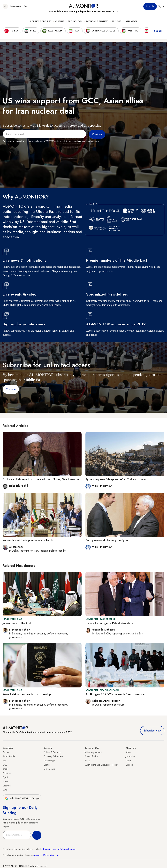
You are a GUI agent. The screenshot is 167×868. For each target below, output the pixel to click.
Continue (11, 389)
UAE (5, 765)
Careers (129, 765)
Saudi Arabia (9, 756)
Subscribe (150, 6)
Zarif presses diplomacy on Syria (107, 540)
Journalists (130, 756)
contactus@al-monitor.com (47, 855)
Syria (5, 790)
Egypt (5, 777)
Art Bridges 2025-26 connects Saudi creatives (116, 694)
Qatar (5, 781)
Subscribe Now (152, 731)
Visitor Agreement (93, 752)
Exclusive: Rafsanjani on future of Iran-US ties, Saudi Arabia (41, 479)
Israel (5, 769)
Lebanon (7, 786)
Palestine (7, 773)
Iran (4, 761)
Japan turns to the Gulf (17, 623)
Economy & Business (97, 21)
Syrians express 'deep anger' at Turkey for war (116, 479)
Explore (117, 21)
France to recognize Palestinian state (109, 623)
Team (128, 761)
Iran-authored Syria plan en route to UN (28, 540)
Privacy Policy (91, 756)
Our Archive (49, 769)
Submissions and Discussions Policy (101, 765)
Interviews (131, 21)
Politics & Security (41, 21)
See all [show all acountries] (158, 31)
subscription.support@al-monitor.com (58, 849)
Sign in (161, 6)
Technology (75, 21)
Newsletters (16, 6)
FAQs (87, 761)
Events (27, 6)
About (128, 752)
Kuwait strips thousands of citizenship (27, 694)
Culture (60, 21)
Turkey (6, 752)
